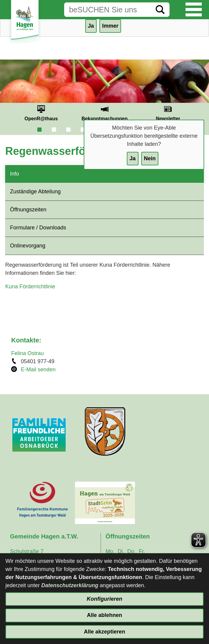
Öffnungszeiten (28, 210)
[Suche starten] (160, 10)
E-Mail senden (38, 370)
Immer (110, 26)
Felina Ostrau (27, 353)
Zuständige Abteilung (35, 192)
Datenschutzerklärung (70, 585)
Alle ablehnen (104, 615)
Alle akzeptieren (104, 632)
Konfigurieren (104, 599)
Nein (150, 158)
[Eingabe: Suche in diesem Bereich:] (108, 10)
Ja (133, 158)
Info (14, 174)
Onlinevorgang (28, 246)
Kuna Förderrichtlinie (30, 287)
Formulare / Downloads (38, 228)
